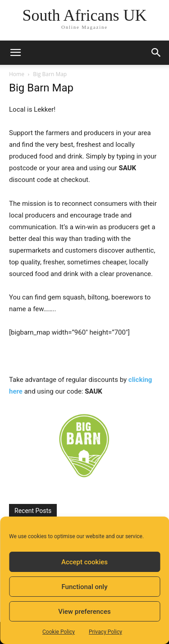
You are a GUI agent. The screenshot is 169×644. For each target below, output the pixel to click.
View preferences (84, 612)
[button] (15, 53)
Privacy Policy (105, 632)
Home (17, 74)
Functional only (85, 587)
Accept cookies (84, 562)
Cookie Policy (59, 632)
